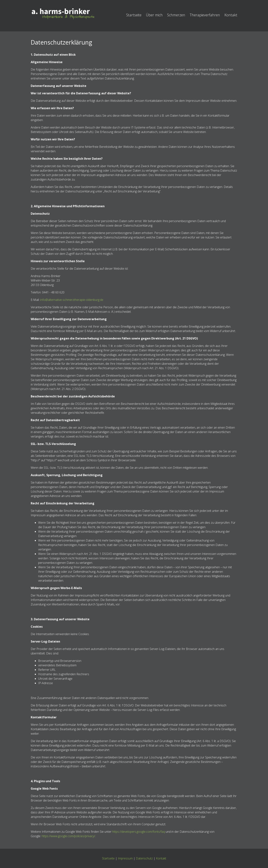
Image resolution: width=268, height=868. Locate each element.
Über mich (154, 15)
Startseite (134, 15)
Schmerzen (176, 15)
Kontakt (231, 15)
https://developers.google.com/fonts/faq (139, 832)
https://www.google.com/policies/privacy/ (68, 836)
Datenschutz (144, 858)
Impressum (125, 858)
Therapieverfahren (205, 15)
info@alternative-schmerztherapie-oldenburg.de (72, 300)
